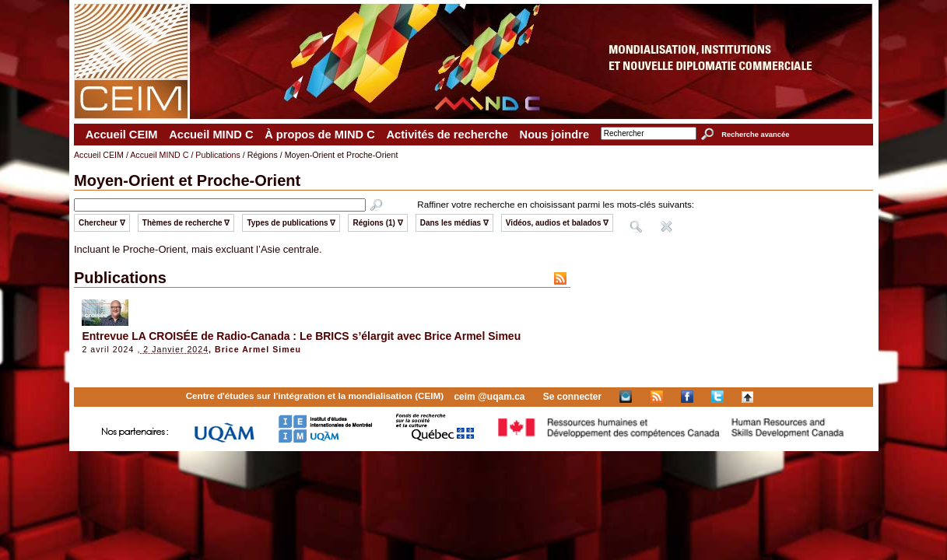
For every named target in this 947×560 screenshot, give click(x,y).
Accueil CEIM (122, 135)
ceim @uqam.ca (489, 397)
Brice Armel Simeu (258, 349)
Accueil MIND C (211, 135)
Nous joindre (555, 135)
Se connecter (572, 397)
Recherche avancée (755, 135)
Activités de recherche (447, 135)
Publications (217, 155)
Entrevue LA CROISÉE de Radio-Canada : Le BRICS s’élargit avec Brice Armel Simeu (301, 336)
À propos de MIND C (320, 135)
